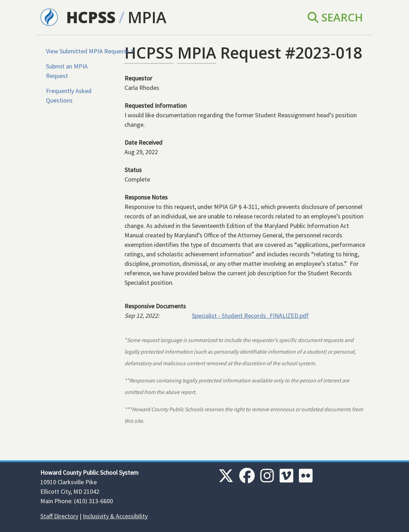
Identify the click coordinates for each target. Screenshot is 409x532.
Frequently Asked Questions (69, 96)
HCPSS (91, 17)
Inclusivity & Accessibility (115, 516)
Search (335, 17)
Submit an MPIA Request (67, 71)
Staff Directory (59, 516)
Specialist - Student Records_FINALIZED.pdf (250, 316)
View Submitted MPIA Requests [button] (88, 51)
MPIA (147, 17)
